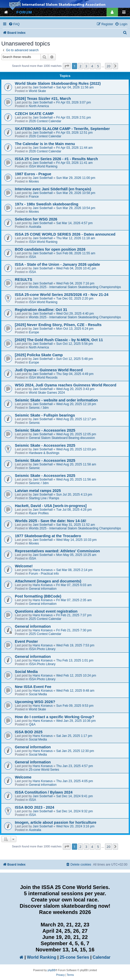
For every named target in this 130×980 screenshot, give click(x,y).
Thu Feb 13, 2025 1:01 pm (75, 660)
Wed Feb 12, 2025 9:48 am (75, 691)
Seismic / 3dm (39, 408)
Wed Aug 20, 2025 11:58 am (76, 464)
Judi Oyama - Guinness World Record (49, 370)
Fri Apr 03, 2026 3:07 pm (74, 102)
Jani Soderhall (43, 87)
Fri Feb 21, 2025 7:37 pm (74, 615)
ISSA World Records (43, 378)
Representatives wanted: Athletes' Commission (57, 551)
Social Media (26, 672)
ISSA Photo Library (42, 649)
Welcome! (24, 566)
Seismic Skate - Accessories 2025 (45, 430)
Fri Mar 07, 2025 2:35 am (74, 600)
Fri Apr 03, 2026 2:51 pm (74, 118)
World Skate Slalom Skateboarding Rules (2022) (58, 83)
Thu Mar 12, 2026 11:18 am (76, 238)
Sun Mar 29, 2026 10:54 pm (76, 208)
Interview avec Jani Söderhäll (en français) (53, 189)
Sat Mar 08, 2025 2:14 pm (75, 570)
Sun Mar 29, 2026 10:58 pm (76, 193)
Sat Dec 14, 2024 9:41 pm (75, 796)
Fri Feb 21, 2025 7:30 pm (74, 630)
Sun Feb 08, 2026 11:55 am (76, 253)
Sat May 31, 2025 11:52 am (76, 525)
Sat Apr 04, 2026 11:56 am (75, 87)
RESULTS (24, 280)
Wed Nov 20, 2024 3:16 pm (75, 826)
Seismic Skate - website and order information (56, 400)
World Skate (38, 91)
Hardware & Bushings (44, 453)
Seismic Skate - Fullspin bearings (45, 415)
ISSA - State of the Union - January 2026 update (57, 264)
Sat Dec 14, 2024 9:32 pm (75, 811)
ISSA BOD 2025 (29, 732)
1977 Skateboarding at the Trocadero (48, 536)
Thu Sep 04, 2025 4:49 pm (75, 374)
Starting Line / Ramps (44, 498)
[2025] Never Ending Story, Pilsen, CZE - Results (58, 325)
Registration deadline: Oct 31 (41, 310)
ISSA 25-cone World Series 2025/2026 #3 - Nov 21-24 (62, 295)
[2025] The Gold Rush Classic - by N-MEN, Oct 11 (59, 340)
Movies (34, 181)
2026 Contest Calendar (45, 121)
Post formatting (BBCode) (38, 596)
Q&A (32, 724)
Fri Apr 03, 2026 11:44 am (75, 148)
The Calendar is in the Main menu (45, 144)
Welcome (23, 777)
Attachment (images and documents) (48, 581)
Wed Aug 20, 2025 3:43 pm (75, 389)
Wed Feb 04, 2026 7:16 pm (75, 283)
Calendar (102, 957)
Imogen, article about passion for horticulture (56, 822)
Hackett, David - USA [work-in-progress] (51, 506)
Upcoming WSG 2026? (35, 702)
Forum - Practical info (44, 574)
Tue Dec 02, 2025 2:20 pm (75, 298)
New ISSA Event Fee (33, 687)
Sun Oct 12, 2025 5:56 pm (75, 344)
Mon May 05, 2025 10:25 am (76, 555)
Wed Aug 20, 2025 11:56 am (76, 479)
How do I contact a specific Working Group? (55, 717)
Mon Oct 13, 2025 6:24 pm (75, 329)
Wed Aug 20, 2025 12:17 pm (76, 419)
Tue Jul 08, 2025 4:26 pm (74, 510)
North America (39, 106)
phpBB (52, 970)
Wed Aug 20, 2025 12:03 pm (76, 449)
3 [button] (86, 66)
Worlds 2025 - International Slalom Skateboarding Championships (75, 287)
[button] (67, 66)
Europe (34, 332)
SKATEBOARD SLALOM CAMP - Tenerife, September (62, 129)
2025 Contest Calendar (45, 619)
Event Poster (26, 641)
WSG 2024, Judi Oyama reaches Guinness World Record (66, 385)
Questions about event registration (46, 611)
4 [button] (92, 66)
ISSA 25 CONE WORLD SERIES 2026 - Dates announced (65, 234)
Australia (35, 227)
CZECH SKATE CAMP (34, 114)
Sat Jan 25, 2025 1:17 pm (74, 736)
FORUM (24, 12)
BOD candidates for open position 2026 (50, 249)
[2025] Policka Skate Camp (39, 355)
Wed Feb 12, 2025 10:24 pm (76, 676)
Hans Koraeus (43, 570)
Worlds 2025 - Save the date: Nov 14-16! (51, 521)
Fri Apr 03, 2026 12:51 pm (75, 133)
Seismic (34, 423)
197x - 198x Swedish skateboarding (47, 204)
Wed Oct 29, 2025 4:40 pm (75, 314)
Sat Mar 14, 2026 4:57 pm (75, 223)
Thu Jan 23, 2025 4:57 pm (75, 766)
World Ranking (42, 957)
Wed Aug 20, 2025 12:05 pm (76, 434)
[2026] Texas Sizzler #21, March (43, 99)
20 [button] (109, 66)
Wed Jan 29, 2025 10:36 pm (76, 721)
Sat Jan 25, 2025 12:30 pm (75, 751)
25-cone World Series (44, 770)
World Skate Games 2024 (47, 393)
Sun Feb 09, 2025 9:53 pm (75, 706)
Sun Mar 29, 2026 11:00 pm (76, 178)
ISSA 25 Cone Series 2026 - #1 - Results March (56, 159)
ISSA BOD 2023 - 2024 (35, 807)
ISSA (33, 257)
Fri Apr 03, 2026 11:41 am (75, 163)
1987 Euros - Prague (33, 174)
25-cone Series (74, 957)
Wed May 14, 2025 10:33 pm (76, 540)
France (34, 197)
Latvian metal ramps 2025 (38, 491)
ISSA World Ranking (43, 166)
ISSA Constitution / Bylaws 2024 (44, 792)
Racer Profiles (39, 513)
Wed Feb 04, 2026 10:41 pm (76, 268)
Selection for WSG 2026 (36, 219)
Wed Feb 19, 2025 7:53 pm (75, 645)
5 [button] (98, 66)
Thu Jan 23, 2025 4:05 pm (75, 781)
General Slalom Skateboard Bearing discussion (62, 438)
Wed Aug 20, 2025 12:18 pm (76, 404)
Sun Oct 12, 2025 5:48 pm (75, 359)
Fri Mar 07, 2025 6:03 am (74, 585)
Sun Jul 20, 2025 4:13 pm (74, 495)
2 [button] (80, 66)
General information (43, 589)
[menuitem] (14, 24)
